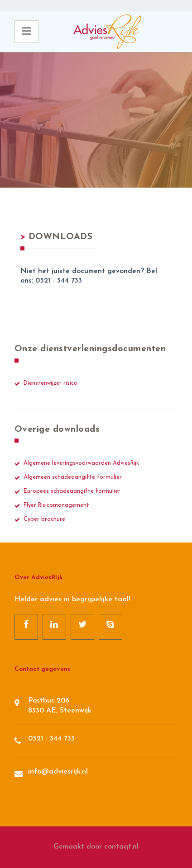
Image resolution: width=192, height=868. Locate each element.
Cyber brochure (44, 519)
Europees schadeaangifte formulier (72, 491)
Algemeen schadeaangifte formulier (73, 477)
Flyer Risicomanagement (56, 505)
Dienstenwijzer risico (50, 383)
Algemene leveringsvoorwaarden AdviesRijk (81, 463)
